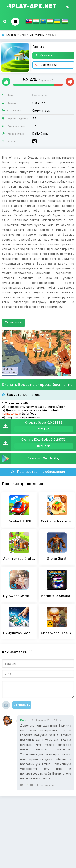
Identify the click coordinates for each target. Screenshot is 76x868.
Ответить (45, 785)
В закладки (46, 65)
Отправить (22, 705)
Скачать (44, 56)
